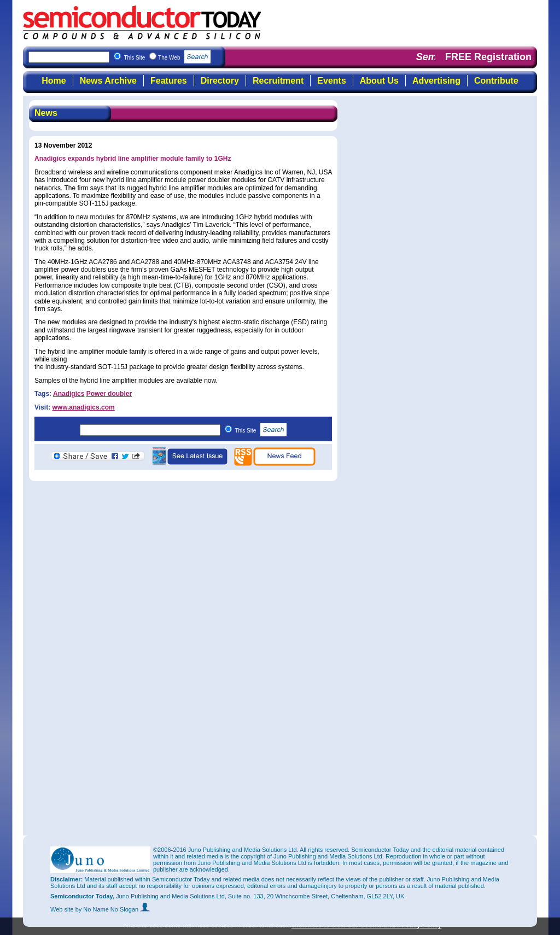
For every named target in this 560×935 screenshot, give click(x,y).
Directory (220, 81)
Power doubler (109, 394)
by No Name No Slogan (113, 909)
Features (169, 81)
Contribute (496, 81)
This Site (261, 431)
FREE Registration (488, 57)
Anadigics (69, 394)
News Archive (108, 81)
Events (331, 81)
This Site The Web (167, 58)
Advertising (436, 81)
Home (54, 81)
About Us (379, 81)
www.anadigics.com (83, 407)
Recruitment (278, 81)
